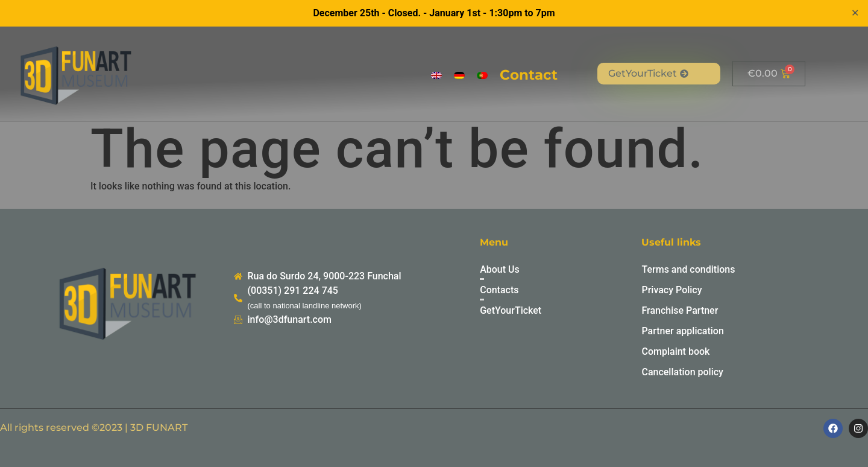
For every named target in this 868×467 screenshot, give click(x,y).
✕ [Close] (855, 13)
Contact (529, 75)
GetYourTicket (648, 73)
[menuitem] (436, 75)
